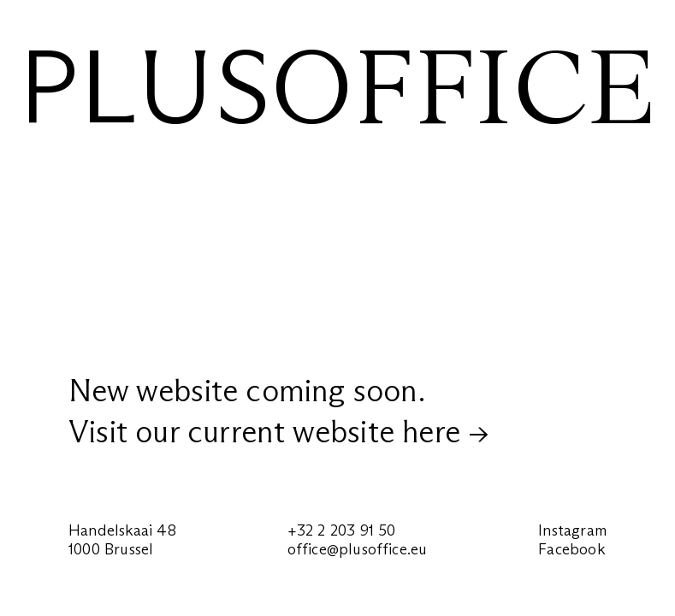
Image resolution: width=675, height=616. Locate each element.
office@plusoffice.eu (358, 549)
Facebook (571, 549)
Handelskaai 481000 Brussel (122, 540)
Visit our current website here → (279, 432)
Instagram (572, 530)
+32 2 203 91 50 (342, 530)
